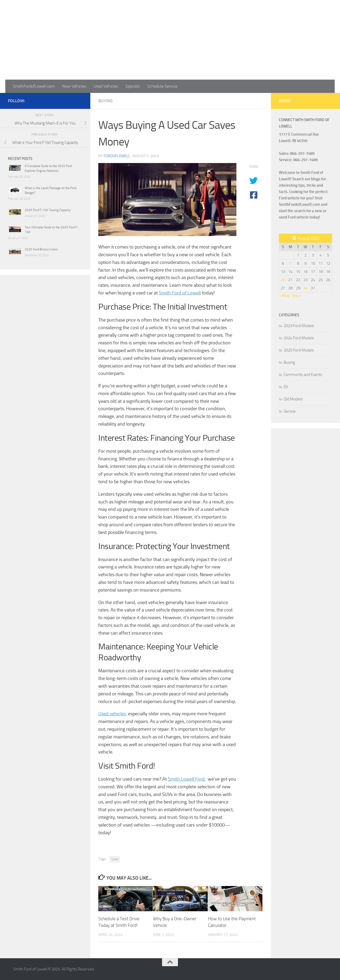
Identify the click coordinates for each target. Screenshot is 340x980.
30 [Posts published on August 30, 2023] (305, 288)
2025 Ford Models (299, 350)
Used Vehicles (106, 86)
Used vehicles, (113, 714)
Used (115, 859)
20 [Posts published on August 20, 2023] (283, 280)
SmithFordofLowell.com (34, 86)
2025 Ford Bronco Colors (41, 249)
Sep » (297, 296)
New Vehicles (74, 86)
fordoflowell (117, 156)
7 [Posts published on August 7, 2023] (290, 263)
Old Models (293, 399)
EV (286, 387)
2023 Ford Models (299, 326)
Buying (105, 101)
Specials (133, 86)
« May (284, 296)
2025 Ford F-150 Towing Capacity (48, 210)
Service (290, 411)
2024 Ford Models (299, 338)
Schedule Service (162, 86)
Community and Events (303, 375)
